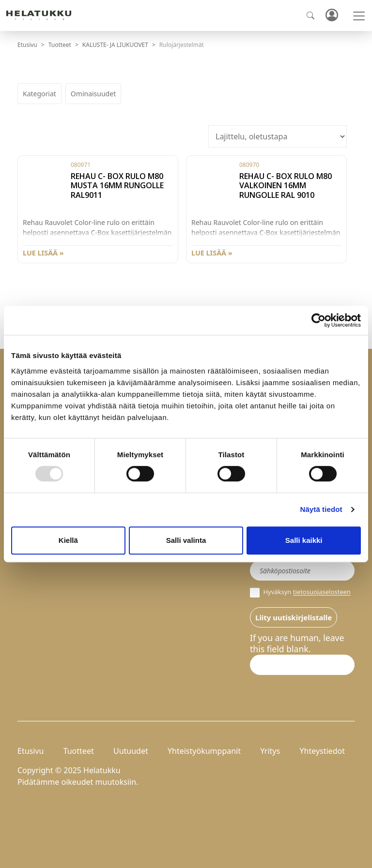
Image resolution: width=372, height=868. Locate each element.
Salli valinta (186, 540)
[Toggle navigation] (359, 16)
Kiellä (68, 540)
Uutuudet (131, 751)
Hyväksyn (300, 593)
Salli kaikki (304, 540)
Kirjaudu (331, 16)
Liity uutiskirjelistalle (294, 617)
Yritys (270, 751)
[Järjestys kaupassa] (278, 136)
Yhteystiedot (322, 751)
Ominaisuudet (93, 94)
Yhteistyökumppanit (204, 751)
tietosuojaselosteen (322, 592)
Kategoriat (39, 94)
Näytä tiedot (321, 509)
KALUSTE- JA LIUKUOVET (115, 45)
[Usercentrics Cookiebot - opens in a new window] (318, 320)
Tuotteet (60, 45)
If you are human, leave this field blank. (297, 644)
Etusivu (27, 45)
